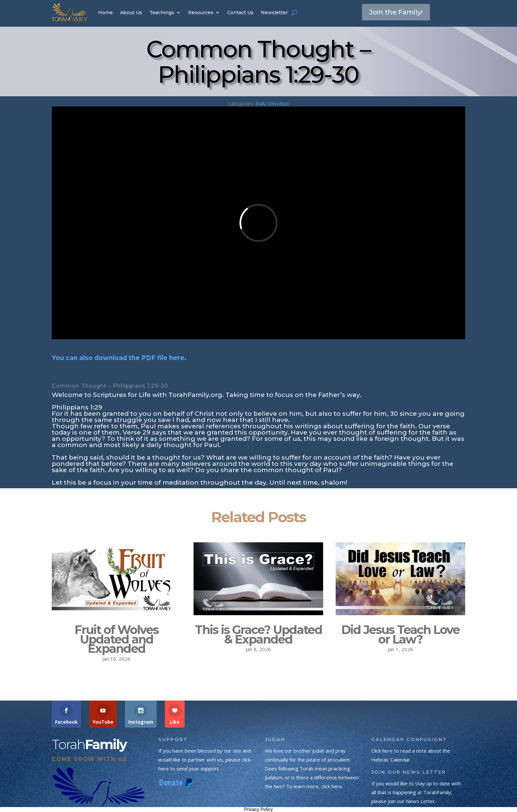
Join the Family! (396, 12)
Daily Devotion (272, 104)
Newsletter (274, 13)
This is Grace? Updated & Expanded (258, 634)
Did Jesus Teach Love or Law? (400, 634)
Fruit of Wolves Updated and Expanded (117, 639)
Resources (201, 13)
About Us (131, 13)
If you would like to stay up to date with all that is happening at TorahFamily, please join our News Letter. (416, 792)
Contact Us (240, 13)
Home (106, 13)
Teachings (162, 13)
